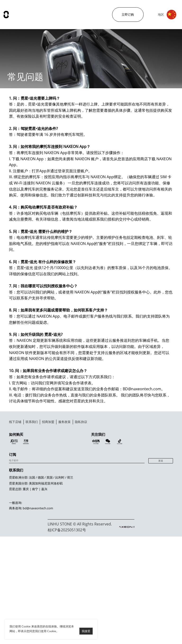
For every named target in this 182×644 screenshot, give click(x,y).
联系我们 (52, 445)
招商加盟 (83, 445)
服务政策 (115, 445)
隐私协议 (146, 445)
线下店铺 (21, 445)
